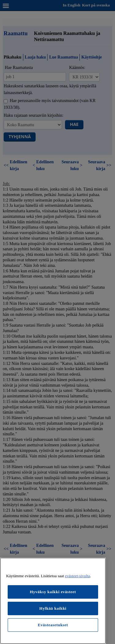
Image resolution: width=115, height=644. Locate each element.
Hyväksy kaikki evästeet (53, 592)
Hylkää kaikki (53, 608)
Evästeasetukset (53, 625)
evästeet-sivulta (78, 576)
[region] (53, 601)
